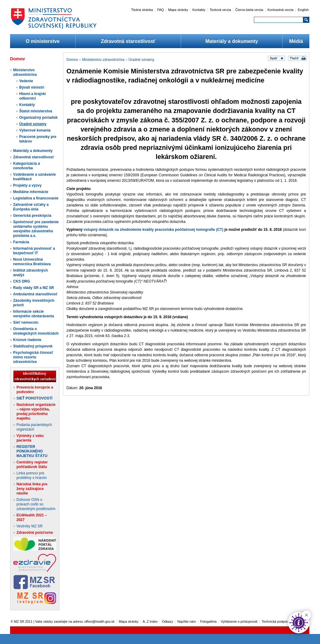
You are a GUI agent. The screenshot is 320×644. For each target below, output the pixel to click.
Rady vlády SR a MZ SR (34, 288)
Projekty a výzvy (27, 185)
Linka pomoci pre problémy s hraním (32, 475)
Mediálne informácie (31, 192)
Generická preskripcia (32, 216)
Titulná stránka (142, 10)
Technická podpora (276, 621)
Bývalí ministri (32, 87)
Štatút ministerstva (36, 111)
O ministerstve (43, 41)
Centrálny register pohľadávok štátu (32, 465)
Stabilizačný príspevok (33, 346)
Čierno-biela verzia (249, 10)
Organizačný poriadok (38, 118)
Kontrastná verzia (281, 10)
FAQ (161, 10)
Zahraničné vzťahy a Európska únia (31, 207)
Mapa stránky (178, 10)
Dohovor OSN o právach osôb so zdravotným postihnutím (36, 504)
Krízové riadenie (27, 340)
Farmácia (21, 242)
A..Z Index (150, 621)
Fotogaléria (208, 621)
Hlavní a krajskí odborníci (32, 96)
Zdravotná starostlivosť (128, 41)
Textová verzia (220, 10)
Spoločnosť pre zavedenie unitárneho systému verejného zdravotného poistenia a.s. (36, 229)
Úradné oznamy (33, 124)
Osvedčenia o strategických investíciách (36, 331)
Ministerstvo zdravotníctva (25, 72)
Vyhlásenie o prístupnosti (239, 621)
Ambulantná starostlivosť (35, 294)
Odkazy (167, 621)
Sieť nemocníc (26, 322)
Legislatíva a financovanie (36, 198)
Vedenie (26, 81)
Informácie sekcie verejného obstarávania (34, 314)
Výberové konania (35, 130)
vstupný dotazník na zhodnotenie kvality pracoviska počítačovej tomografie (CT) (153, 230)
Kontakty (199, 10)
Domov (72, 60)
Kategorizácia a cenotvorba (27, 166)
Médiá (296, 41)
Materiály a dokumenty (232, 41)
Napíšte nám (187, 621)
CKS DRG (21, 281)
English (303, 10)
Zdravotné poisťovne (35, 533)
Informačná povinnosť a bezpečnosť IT (34, 251)
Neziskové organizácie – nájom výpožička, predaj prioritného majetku (36, 412)
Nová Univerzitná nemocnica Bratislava (32, 262)
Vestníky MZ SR (30, 526)
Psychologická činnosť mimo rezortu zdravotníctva (33, 357)
